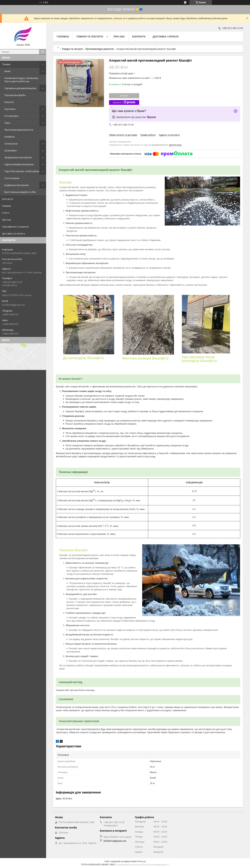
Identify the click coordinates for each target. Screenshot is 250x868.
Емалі (7, 71)
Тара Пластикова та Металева (22, 171)
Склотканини (12, 178)
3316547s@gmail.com (13, 305)
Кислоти (9, 102)
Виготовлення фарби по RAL (20, 192)
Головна (63, 37)
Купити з (124, 102)
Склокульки (11, 144)
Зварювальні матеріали (18, 157)
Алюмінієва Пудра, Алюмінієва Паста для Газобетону (21, 80)
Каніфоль (10, 137)
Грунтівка (10, 109)
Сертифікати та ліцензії (15, 227)
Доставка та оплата (13, 234)
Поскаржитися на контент (128, 865)
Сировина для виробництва (20, 88)
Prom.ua (142, 861)
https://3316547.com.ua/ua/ (17, 295)
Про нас (7, 220)
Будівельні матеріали (17, 185)
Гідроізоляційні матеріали (19, 164)
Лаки (7, 123)
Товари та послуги (90, 37)
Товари (6, 64)
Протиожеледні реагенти (19, 130)
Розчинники (11, 116)
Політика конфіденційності (156, 865)
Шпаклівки (11, 150)
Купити (124, 96)
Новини (6, 206)
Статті (6, 213)
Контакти (8, 199)
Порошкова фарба (15, 95)
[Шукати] (43, 52)
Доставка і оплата (166, 37)
